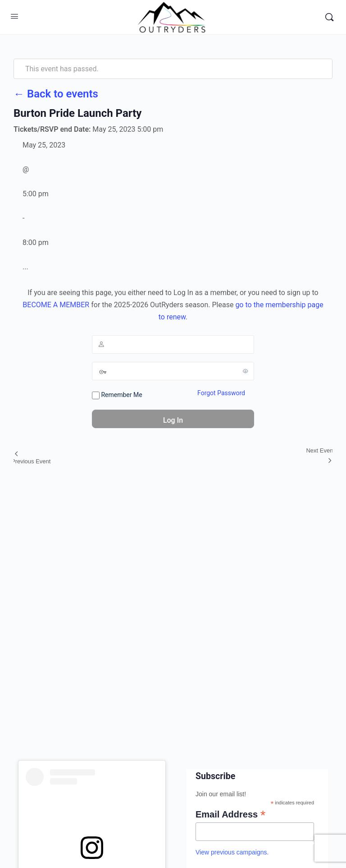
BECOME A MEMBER (56, 305)
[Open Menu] (14, 16)
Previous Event (31, 461)
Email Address (230, 814)
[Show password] (246, 371)
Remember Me (117, 395)
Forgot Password (221, 393)
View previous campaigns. (232, 852)
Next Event (320, 450)
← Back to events (56, 94)
